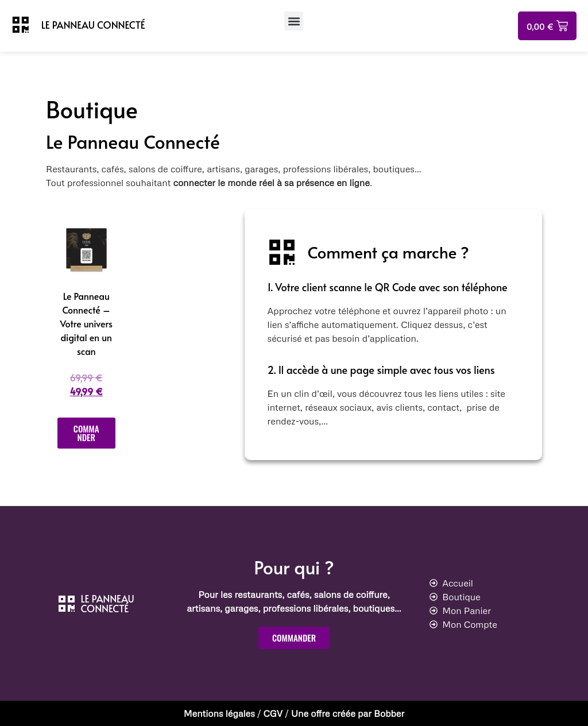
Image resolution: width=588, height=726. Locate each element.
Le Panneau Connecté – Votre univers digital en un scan (86, 323)
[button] (294, 21)
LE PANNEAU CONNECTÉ (93, 25)
